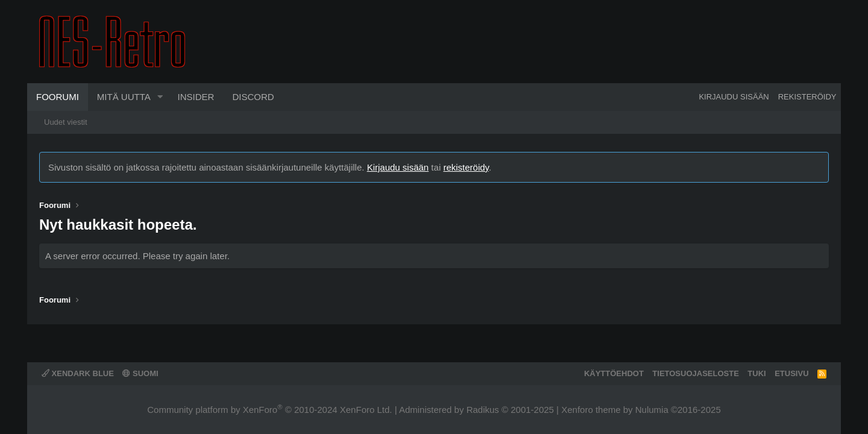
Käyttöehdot (614, 373)
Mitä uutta (124, 97)
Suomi (140, 373)
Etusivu (791, 373)
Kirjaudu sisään (398, 167)
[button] (160, 97)
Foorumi (58, 97)
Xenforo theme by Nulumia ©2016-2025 (641, 410)
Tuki (756, 373)
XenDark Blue (78, 373)
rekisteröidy (466, 167)
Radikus (483, 410)
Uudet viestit (66, 122)
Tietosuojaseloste (696, 373)
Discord (253, 97)
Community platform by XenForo (269, 410)
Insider (196, 97)
